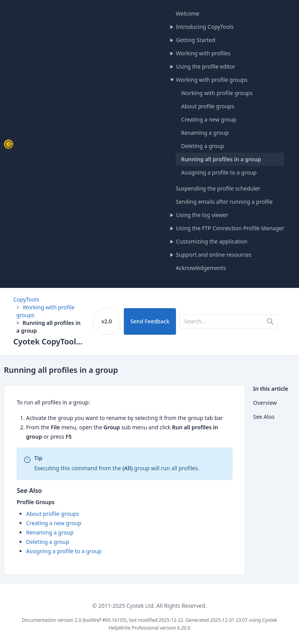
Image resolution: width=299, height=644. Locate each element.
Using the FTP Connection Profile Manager (230, 228)
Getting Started (196, 40)
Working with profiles (203, 53)
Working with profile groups (212, 80)
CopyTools (26, 299)
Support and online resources (214, 255)
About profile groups (208, 106)
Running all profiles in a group (221, 159)
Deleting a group (203, 146)
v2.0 (106, 321)
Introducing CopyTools (205, 27)
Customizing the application (212, 241)
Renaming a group (205, 133)
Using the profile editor (206, 66)
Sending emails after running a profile (224, 202)
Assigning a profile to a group (219, 172)
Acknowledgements (201, 268)
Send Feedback (150, 321)
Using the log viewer (202, 215)
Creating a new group (209, 119)
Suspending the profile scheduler (218, 188)
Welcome (187, 13)
